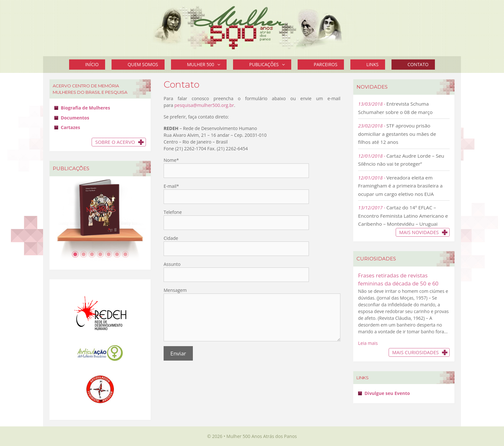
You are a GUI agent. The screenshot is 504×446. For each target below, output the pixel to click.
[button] (220, 65)
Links (373, 64)
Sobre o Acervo (115, 142)
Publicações (270, 65)
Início (92, 64)
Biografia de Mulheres (85, 108)
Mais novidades (419, 232)
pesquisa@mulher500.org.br (204, 105)
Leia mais (368, 343)
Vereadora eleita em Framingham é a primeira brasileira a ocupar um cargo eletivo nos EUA (400, 186)
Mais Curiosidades (415, 352)
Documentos (75, 118)
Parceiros (326, 64)
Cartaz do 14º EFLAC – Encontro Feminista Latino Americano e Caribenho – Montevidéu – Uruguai (403, 216)
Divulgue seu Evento (387, 393)
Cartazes (70, 127)
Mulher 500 (207, 65)
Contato (418, 64)
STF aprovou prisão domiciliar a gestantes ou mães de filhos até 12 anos (397, 134)
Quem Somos (143, 64)
